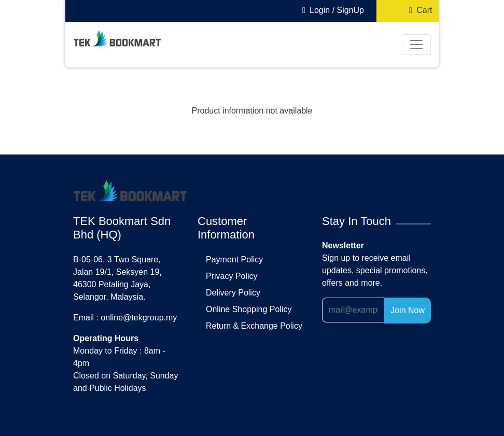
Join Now (408, 310)
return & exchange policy (254, 326)
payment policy (234, 259)
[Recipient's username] (353, 310)
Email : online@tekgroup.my (125, 318)
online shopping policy (249, 309)
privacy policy (232, 276)
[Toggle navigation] (416, 45)
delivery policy (233, 293)
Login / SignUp (331, 10)
